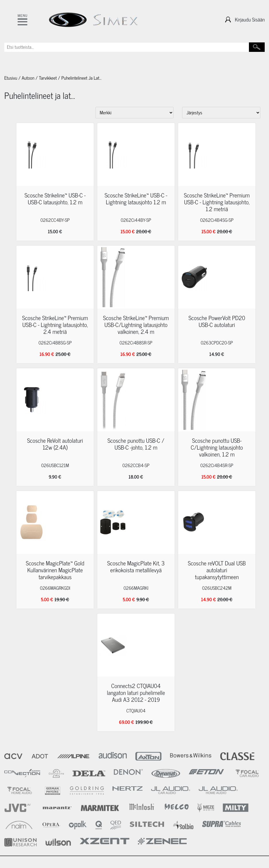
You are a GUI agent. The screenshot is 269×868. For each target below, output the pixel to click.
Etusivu (11, 78)
